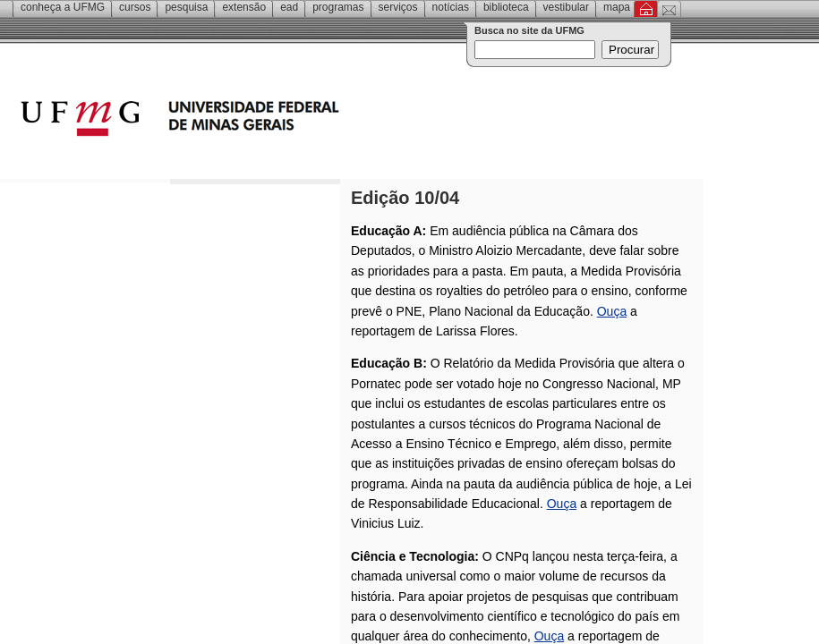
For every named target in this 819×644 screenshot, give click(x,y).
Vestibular (566, 7)
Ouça (612, 311)
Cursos (135, 7)
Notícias (451, 7)
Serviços (398, 7)
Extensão (244, 7)
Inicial (646, 9)
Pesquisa (186, 7)
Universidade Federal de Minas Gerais (282, 121)
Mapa (617, 7)
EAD (289, 7)
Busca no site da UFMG (529, 30)
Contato (669, 9)
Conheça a (63, 7)
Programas (338, 7)
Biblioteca (506, 7)
